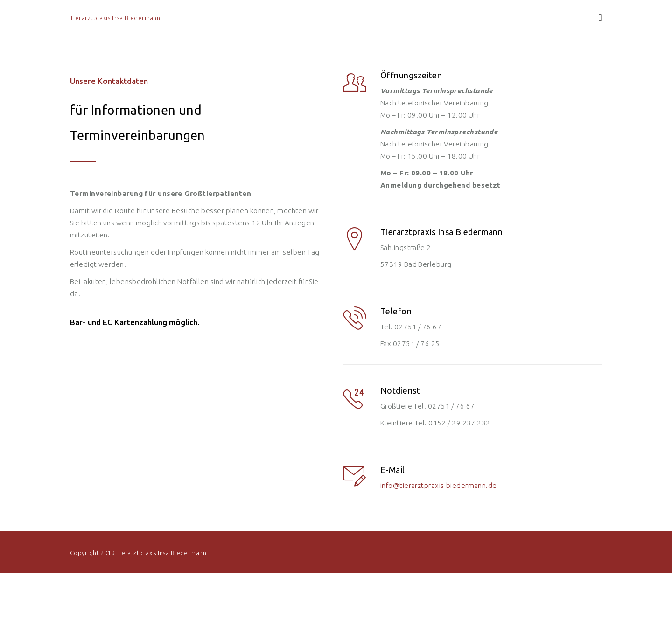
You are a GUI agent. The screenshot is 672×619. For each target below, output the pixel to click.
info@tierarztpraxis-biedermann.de (439, 485)
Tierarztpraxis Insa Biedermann (115, 18)
